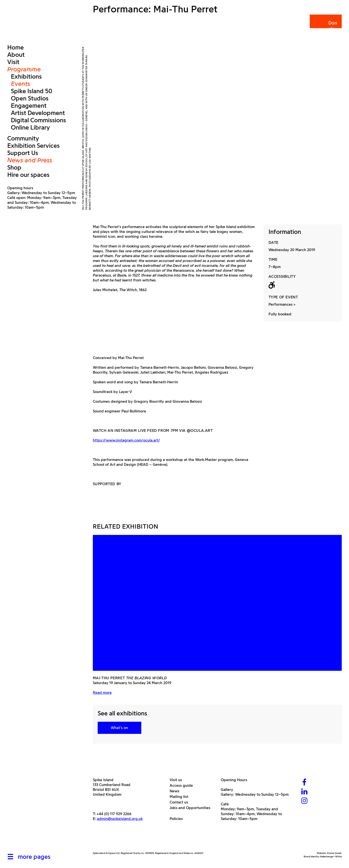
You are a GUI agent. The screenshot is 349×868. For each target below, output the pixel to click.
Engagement (29, 106)
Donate (325, 26)
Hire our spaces (28, 175)
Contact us (181, 802)
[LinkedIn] (304, 792)
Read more (102, 692)
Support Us (23, 153)
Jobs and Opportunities (192, 808)
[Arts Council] (105, 840)
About (16, 55)
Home (16, 47)
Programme (24, 69)
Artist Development (38, 113)
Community (23, 138)
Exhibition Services (33, 146)
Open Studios (30, 98)
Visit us (178, 780)
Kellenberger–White (331, 856)
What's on (119, 728)
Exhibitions (26, 76)
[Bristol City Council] (141, 840)
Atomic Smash (334, 853)
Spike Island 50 (32, 91)
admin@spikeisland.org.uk (120, 819)
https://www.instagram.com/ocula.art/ (126, 440)
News (176, 791)
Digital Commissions (38, 120)
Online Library (30, 127)
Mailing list (181, 797)
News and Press (30, 160)
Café (225, 804)
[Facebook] (304, 783)
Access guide (183, 785)
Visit (13, 62)
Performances (281, 304)
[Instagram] (304, 801)
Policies (178, 819)
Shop (14, 167)
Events (20, 84)
